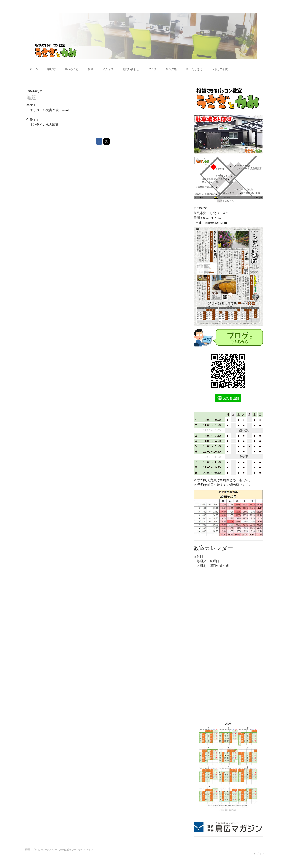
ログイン (259, 854)
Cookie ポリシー (68, 850)
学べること (72, 69)
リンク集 (171, 69)
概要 (28, 850)
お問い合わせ (131, 69)
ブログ (152, 69)
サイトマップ (86, 850)
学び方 (51, 69)
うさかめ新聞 (220, 69)
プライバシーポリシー (45, 850)
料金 (90, 69)
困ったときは (194, 69)
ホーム (34, 69)
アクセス (108, 69)
